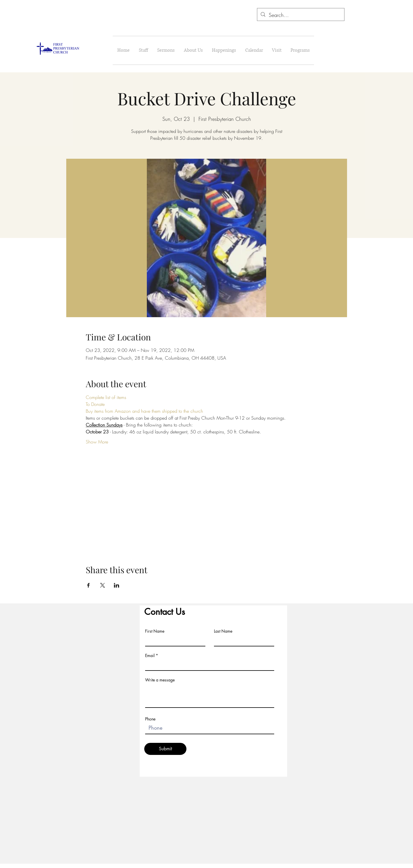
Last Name (223, 631)
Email (150, 656)
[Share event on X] (103, 585)
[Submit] (165, 749)
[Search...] (300, 15)
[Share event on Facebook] (88, 585)
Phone (150, 719)
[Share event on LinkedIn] (117, 585)
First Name (155, 631)
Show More (97, 442)
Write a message (160, 680)
